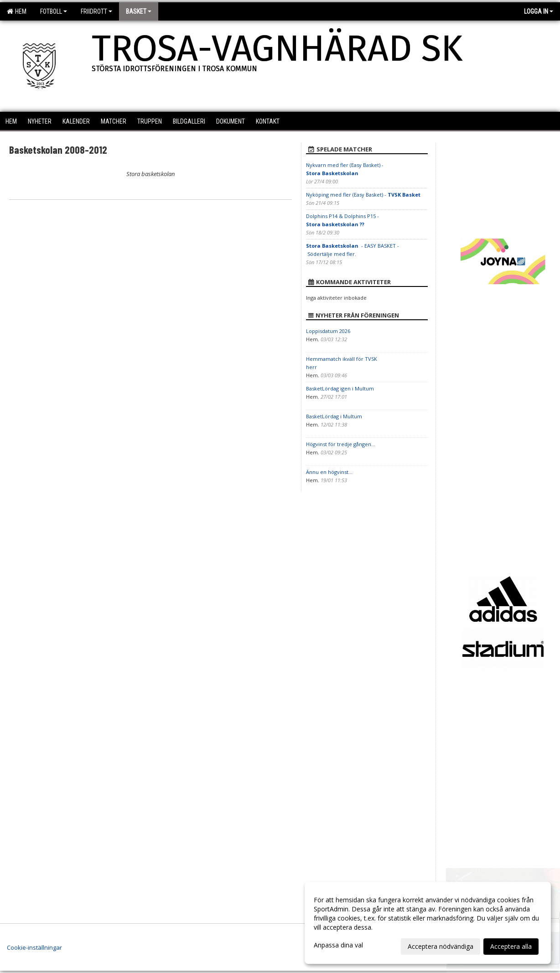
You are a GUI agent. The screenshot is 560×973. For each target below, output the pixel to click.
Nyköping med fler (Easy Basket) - (363, 195)
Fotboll (54, 11)
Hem (17, 11)
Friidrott (96, 11)
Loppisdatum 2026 (328, 331)
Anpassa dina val (338, 945)
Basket (139, 11)
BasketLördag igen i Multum (340, 388)
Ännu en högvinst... (329, 472)
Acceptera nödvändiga (441, 946)
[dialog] (428, 923)
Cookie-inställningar (34, 947)
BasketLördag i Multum (334, 416)
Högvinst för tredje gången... (341, 444)
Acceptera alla (511, 946)
